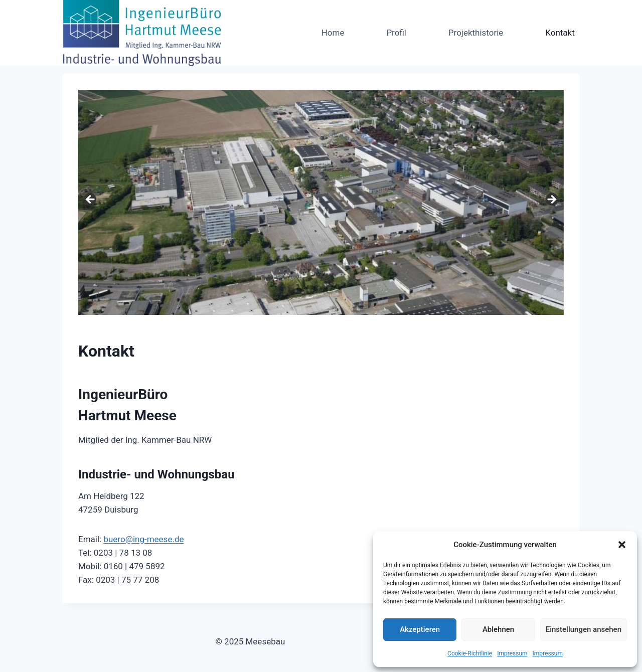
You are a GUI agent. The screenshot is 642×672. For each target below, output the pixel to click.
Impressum (512, 653)
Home (333, 33)
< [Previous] (91, 200)
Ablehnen (498, 629)
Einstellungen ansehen (584, 629)
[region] (321, 202)
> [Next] (551, 200)
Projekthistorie (476, 33)
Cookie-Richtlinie (470, 653)
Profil (396, 33)
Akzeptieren (420, 629)
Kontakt (560, 33)
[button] (622, 545)
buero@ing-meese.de (143, 539)
